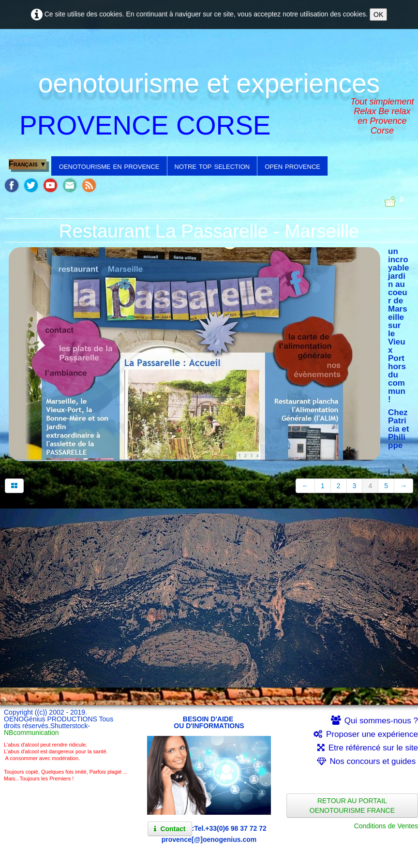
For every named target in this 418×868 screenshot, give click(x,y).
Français (28, 164)
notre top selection (212, 166)
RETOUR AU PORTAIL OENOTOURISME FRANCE (352, 806)
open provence (292, 166)
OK (378, 15)
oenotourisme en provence (109, 166)
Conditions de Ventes (386, 826)
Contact (170, 829)
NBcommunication (31, 733)
